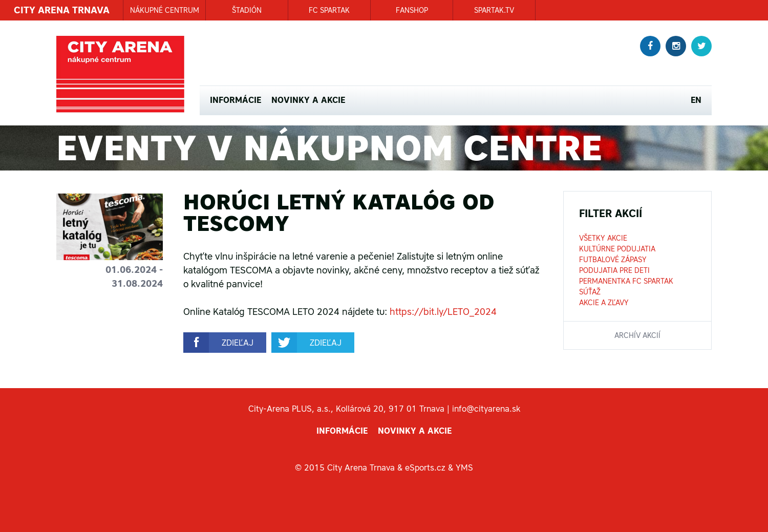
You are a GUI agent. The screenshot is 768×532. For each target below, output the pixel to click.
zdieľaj (238, 343)
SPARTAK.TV (494, 10)
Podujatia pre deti (614, 270)
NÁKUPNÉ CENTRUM (165, 10)
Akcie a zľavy (604, 303)
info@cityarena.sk (486, 409)
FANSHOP (412, 10)
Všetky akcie (603, 238)
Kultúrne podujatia (617, 249)
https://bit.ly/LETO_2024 (443, 312)
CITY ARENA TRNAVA (62, 10)
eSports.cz (425, 467)
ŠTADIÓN (247, 10)
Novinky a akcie (308, 100)
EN (696, 100)
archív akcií (637, 335)
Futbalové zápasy (613, 260)
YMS (464, 467)
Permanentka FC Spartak (626, 281)
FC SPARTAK (329, 10)
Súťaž (590, 292)
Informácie (236, 100)
